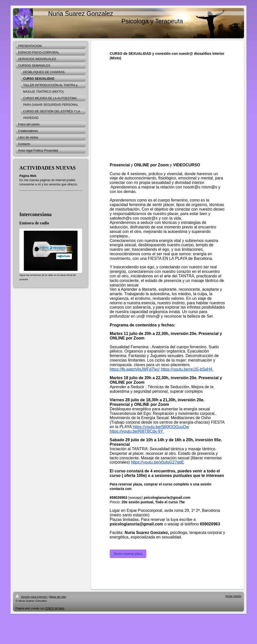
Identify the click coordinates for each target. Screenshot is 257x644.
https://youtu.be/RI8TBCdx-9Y (137, 431)
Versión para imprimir (32, 597)
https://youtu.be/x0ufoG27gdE (157, 462)
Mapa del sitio (58, 597)
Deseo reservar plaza (128, 554)
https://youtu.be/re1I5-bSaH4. (187, 369)
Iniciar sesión (233, 596)
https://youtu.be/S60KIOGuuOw (161, 427)
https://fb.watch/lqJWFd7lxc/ (135, 369)
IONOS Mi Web (55, 608)
